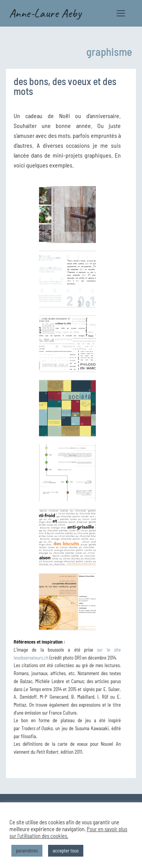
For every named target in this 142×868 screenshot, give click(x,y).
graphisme (109, 51)
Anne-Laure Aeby (45, 13)
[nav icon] (121, 13)
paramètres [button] (27, 851)
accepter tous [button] (66, 851)
